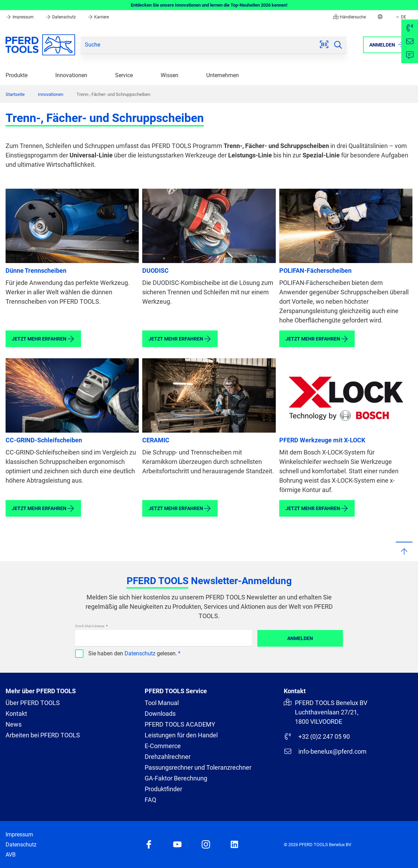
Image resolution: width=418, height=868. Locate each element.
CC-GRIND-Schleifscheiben (44, 440)
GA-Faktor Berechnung (176, 778)
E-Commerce (163, 746)
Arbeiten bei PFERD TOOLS (43, 735)
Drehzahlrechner (168, 757)
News (14, 724)
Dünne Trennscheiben (36, 271)
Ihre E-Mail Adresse (90, 626)
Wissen (170, 75)
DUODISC (155, 271)
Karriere (98, 17)
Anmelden (300, 638)
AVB (11, 855)
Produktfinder (163, 789)
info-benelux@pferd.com (325, 751)
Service (124, 75)
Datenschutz (61, 17)
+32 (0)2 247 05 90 (317, 736)
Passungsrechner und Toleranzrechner (198, 767)
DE (400, 17)
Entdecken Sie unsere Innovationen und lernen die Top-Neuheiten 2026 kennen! (209, 5)
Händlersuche (349, 17)
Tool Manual (162, 703)
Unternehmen (223, 75)
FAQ (150, 800)
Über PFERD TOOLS (33, 703)
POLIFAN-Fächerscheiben (315, 271)
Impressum (20, 17)
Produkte (17, 75)
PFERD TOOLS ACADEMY (180, 724)
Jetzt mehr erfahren (43, 339)
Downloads (160, 714)
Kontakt (16, 714)
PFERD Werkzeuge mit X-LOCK (322, 440)
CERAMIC (156, 440)
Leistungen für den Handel (181, 735)
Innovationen (71, 75)
